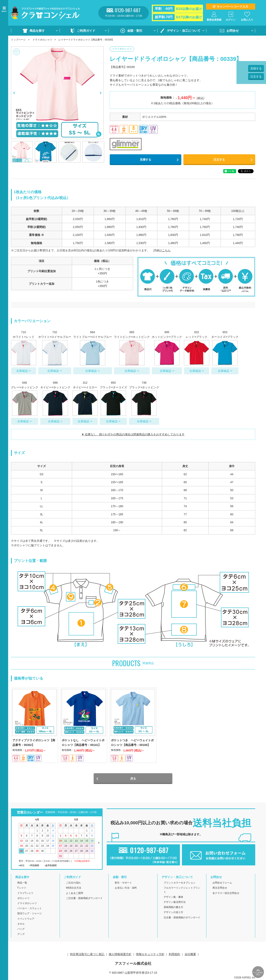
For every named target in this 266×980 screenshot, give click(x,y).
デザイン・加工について (184, 31)
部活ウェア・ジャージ (30, 914)
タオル (21, 924)
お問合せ (233, 31)
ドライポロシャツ (42, 40)
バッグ (21, 929)
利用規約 (174, 955)
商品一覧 (22, 883)
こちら (166, 250)
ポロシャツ (23, 899)
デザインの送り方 (173, 913)
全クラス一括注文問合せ (226, 893)
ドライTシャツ (25, 893)
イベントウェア (26, 919)
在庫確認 (22, 371)
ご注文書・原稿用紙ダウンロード (84, 899)
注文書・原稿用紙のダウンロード (182, 918)
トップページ (18, 40)
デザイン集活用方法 (175, 902)
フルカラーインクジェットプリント (182, 890)
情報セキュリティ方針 (150, 955)
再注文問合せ (220, 888)
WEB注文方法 (74, 888)
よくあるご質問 (74, 893)
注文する (219, 160)
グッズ (21, 935)
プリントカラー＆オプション (180, 883)
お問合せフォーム (222, 883)
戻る (133, 779)
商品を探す (37, 31)
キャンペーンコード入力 (232, 7)
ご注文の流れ (73, 883)
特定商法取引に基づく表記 (88, 955)
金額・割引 (135, 31)
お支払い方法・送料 (126, 888)
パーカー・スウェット (30, 909)
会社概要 (190, 955)
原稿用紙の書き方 (173, 908)
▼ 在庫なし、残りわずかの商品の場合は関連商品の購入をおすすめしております (133, 434)
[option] (57, 93)
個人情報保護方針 (120, 955)
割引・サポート (123, 883)
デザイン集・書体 (173, 897)
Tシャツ (22, 888)
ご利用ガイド (86, 31)
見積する (146, 160)
